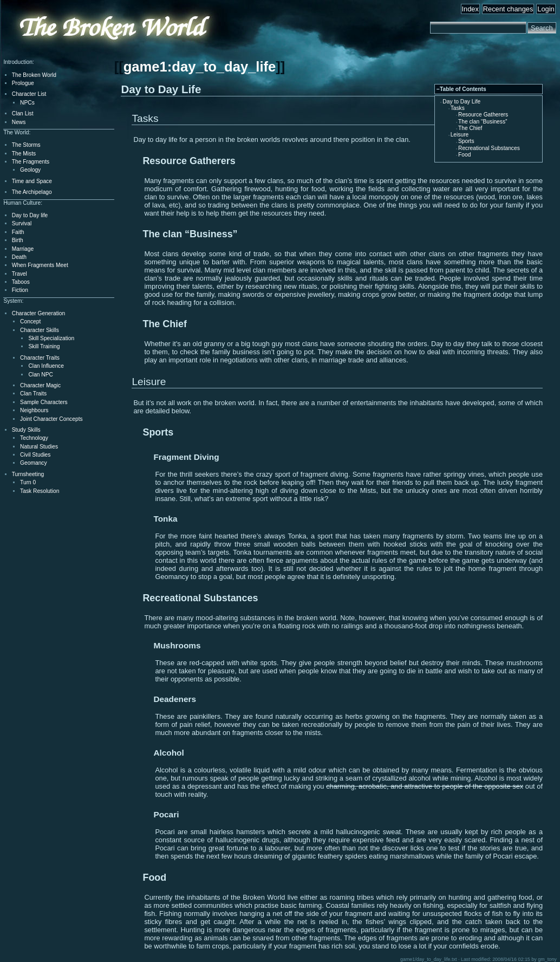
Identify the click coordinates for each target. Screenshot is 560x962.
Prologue (23, 83)
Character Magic (40, 385)
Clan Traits (33, 394)
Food (464, 155)
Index (470, 9)
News (19, 122)
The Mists (24, 154)
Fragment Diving (186, 457)
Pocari (166, 814)
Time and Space (32, 181)
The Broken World (34, 75)
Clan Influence (46, 366)
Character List (29, 94)
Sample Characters (44, 402)
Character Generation (38, 313)
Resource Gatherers (483, 115)
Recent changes (508, 9)
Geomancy (34, 463)
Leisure (460, 135)
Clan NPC (41, 375)
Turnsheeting (28, 474)
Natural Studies (39, 447)
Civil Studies (35, 455)
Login (546, 9)
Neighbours (34, 410)
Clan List (23, 113)
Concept (30, 321)
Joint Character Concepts (51, 419)
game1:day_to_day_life (200, 67)
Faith (18, 232)
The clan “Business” (483, 122)
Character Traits (40, 358)
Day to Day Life (461, 102)
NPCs (27, 103)
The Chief (470, 128)
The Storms (26, 145)
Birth (18, 240)
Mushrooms (177, 645)
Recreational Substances (489, 148)
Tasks (458, 108)
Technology (34, 438)
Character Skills (40, 330)
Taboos (21, 282)
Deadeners (175, 699)
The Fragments (31, 162)
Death (19, 257)
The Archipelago (32, 192)
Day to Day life (30, 215)
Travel (19, 274)
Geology (30, 170)
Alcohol (168, 753)
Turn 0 (28, 482)
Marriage (23, 249)
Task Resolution (40, 491)
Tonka (165, 519)
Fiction (20, 290)
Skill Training (44, 346)
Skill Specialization (51, 338)
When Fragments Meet (40, 265)
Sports (466, 141)
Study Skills (26, 430)
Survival (22, 223)
